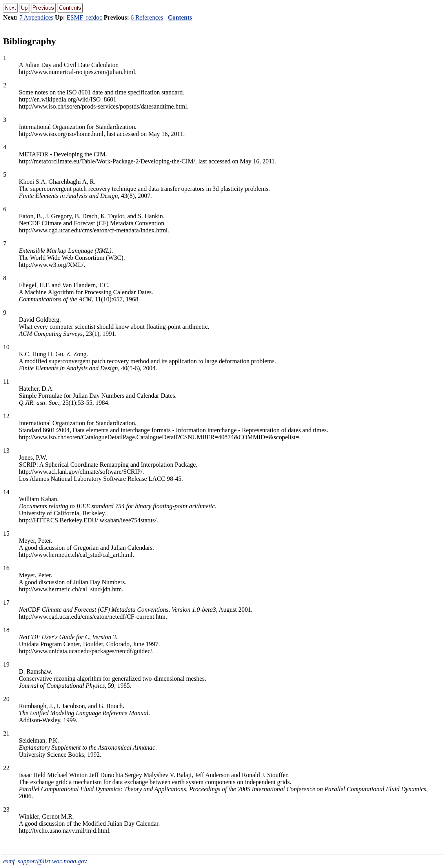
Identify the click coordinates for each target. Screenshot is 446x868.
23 (6, 809)
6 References (147, 17)
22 (6, 768)
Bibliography (30, 41)
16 (6, 568)
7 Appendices (36, 17)
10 (6, 347)
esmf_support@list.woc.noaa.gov (45, 861)
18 (6, 630)
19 (6, 664)
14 (6, 492)
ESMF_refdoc (85, 17)
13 (6, 450)
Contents (180, 17)
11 (6, 381)
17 (6, 603)
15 (6, 534)
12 (6, 416)
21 (6, 733)
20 (6, 699)
